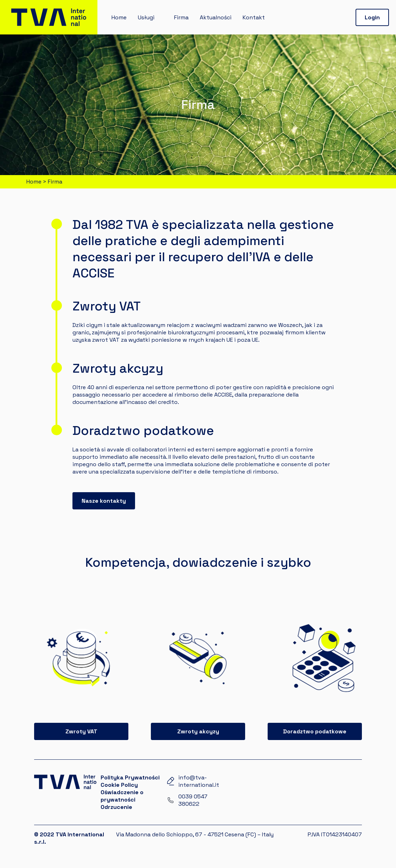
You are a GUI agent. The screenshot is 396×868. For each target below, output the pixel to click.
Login (372, 17)
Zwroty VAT (81, 731)
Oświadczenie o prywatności (122, 796)
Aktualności (216, 17)
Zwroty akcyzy (198, 731)
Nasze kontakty (104, 501)
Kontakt (254, 17)
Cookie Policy (119, 785)
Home (119, 17)
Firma (181, 17)
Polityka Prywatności (130, 777)
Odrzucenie (116, 807)
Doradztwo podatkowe (315, 731)
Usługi (146, 17)
